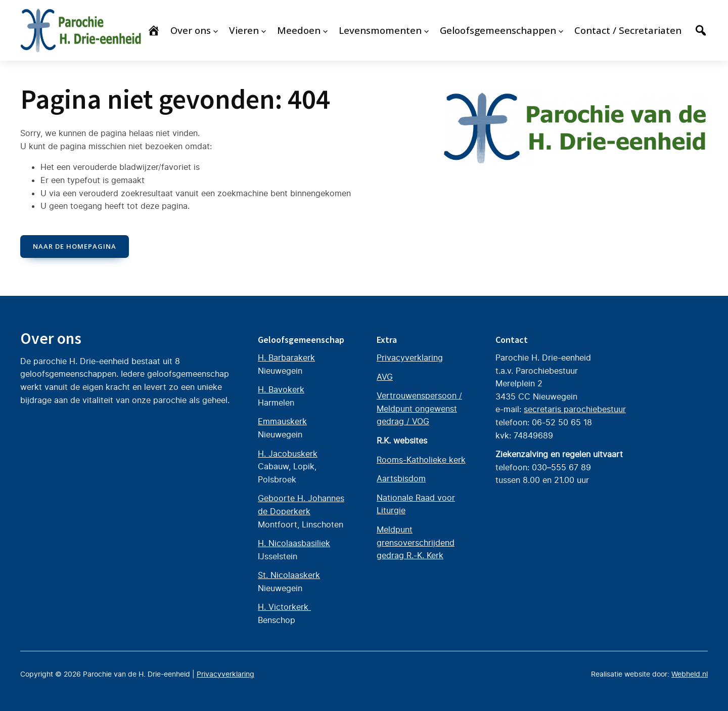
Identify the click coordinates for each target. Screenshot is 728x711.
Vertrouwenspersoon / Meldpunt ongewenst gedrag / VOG (419, 408)
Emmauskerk (282, 421)
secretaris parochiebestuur (575, 409)
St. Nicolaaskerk (289, 575)
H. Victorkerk (284, 607)
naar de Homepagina (75, 246)
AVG (385, 376)
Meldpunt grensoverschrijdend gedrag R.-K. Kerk (416, 542)
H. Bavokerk (281, 389)
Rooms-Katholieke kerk (421, 459)
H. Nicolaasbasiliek (294, 543)
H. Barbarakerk (286, 358)
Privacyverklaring (410, 358)
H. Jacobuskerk (288, 453)
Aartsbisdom (401, 478)
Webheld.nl (690, 674)
